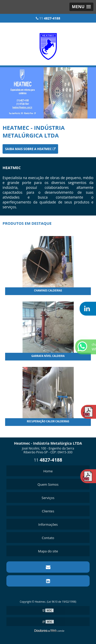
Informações (48, 524)
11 (48, 18)
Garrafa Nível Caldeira (48, 356)
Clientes (48, 511)
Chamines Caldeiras (48, 290)
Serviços (48, 498)
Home (48, 471)
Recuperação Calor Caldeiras (48, 421)
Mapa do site (48, 551)
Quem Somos (48, 484)
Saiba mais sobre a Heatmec (30, 149)
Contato (48, 538)
